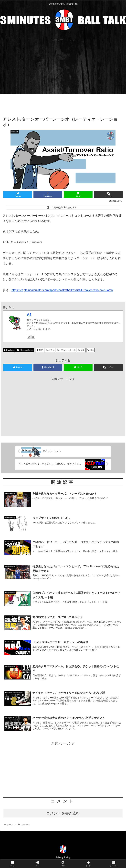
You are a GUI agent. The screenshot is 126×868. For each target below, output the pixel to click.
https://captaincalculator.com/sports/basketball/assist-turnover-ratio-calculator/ (62, 290)
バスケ (50, 350)
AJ (29, 314)
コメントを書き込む (63, 813)
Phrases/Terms (25, 350)
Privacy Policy (63, 857)
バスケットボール (66, 350)
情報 (81, 350)
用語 (90, 350)
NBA (40, 350)
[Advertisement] (63, 66)
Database (9, 350)
